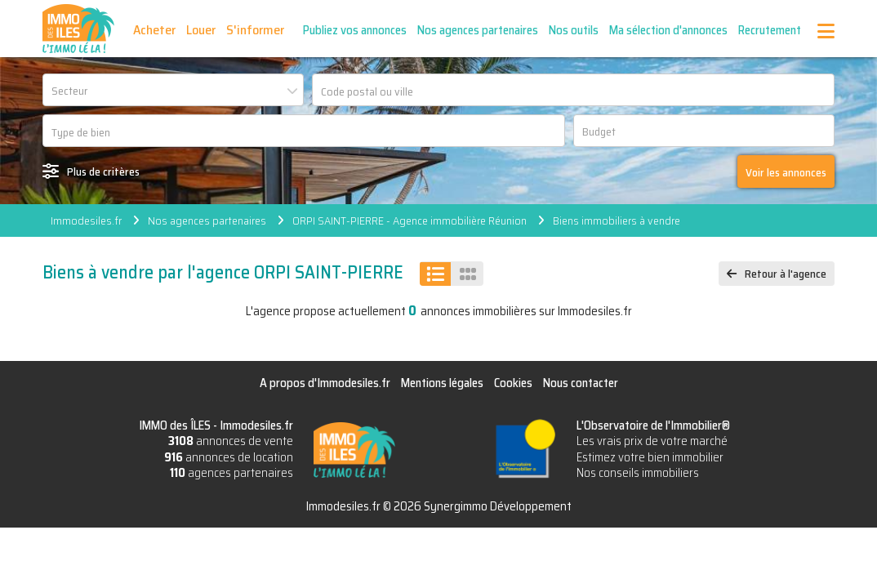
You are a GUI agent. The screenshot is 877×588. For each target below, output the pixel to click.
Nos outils (574, 30)
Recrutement (770, 30)
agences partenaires (231, 473)
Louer (201, 30)
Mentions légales (442, 383)
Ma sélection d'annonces (668, 30)
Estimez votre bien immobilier (650, 457)
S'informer (255, 30)
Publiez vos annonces (355, 30)
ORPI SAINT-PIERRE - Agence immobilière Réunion (410, 220)
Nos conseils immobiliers (638, 473)
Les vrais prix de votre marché (652, 441)
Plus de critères (103, 171)
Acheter (154, 30)
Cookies (513, 383)
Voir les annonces (786, 172)
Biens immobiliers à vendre (617, 220)
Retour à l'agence (786, 274)
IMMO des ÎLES (78, 29)
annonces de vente (231, 441)
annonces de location (229, 457)
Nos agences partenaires (478, 30)
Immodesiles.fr (86, 220)
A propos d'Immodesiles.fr (325, 383)
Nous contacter (581, 383)
